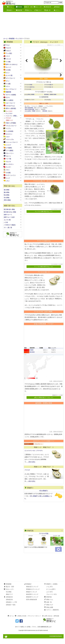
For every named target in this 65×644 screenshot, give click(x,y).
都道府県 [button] (32, 354)
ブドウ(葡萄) (9, 151)
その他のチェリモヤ (29, 105)
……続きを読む (31, 467)
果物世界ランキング (32, 603)
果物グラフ (9, 600)
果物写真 (19, 10)
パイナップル (10, 139)
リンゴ (8, 178)
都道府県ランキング (32, 600)
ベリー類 (8, 159)
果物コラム (28, 10)
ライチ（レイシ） (11, 175)
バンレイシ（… (38, 450)
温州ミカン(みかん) (11, 64)
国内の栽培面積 (29, 113)
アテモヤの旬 (28, 95)
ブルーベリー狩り (52, 600)
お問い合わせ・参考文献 (51, 621)
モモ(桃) (8, 173)
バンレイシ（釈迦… (12, 116)
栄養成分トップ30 (11, 608)
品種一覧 (47, 10)
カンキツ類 (9, 75)
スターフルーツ (10, 103)
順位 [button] (26, 354)
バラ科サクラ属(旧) (13, 225)
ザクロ (8, 97)
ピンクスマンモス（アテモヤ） (34, 456)
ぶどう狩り (50, 597)
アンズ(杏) (9, 53)
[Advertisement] (32, 25)
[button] (25, 360)
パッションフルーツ (12, 142)
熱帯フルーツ (13, 215)
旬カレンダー (38, 7)
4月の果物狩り (44, 496)
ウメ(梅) (8, 62)
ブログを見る (48, 105)
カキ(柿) (8, 70)
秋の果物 (13, 195)
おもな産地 (28, 117)
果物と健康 (49, 613)
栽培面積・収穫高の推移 (50, 100)
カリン (8, 73)
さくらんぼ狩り (51, 595)
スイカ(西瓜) (9, 100)
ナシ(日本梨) (9, 131)
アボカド (8, 51)
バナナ (8, 137)
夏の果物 (13, 192)
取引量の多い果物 (13, 209)
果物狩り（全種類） (51, 590)
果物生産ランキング (32, 592)
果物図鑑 (19, 7)
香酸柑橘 (8, 92)
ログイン (57, 10)
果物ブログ (38, 10)
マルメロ (8, 162)
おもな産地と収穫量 (29, 100)
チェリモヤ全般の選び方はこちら (44, 217)
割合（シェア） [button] (52, 354)
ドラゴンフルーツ (11, 126)
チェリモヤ (19, 39)
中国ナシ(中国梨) (11, 123)
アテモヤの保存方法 (29, 93)
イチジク (8, 59)
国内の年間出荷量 (29, 115)
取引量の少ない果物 (13, 212)
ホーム (10, 7)
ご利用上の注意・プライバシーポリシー (28, 621)
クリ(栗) (8, 84)
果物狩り (10, 10)
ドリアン (8, 128)
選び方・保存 (28, 7)
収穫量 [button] (41, 354)
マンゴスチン (10, 164)
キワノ (8, 81)
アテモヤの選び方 (49, 90)
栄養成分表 (47, 7)
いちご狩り (50, 592)
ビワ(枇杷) (9, 148)
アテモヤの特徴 (28, 90)
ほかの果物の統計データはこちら (44, 403)
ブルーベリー (10, 153)
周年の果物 (13, 200)
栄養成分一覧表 (11, 610)
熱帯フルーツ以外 (13, 217)
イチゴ (8, 56)
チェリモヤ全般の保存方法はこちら (44, 272)
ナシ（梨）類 (13, 227)
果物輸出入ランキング (33, 595)
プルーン (8, 156)
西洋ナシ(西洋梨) (11, 108)
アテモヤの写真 (44, 539)
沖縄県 (34, 117)
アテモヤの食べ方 (49, 93)
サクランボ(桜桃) (11, 95)
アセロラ (8, 48)
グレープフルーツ (11, 89)
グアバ (8, 86)
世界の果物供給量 (31, 605)
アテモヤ (8, 118)
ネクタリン (9, 134)
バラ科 (13, 222)
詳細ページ (9, 120)
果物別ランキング (31, 597)
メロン (8, 170)
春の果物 (13, 190)
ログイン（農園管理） (52, 615)
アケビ (8, 45)
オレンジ (8, 67)
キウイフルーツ (10, 78)
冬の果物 (13, 198)
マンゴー (8, 167)
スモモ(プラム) (10, 106)
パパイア (8, 145)
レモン (8, 181)
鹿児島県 (45, 117)
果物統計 (57, 7)
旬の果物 (9, 597)
